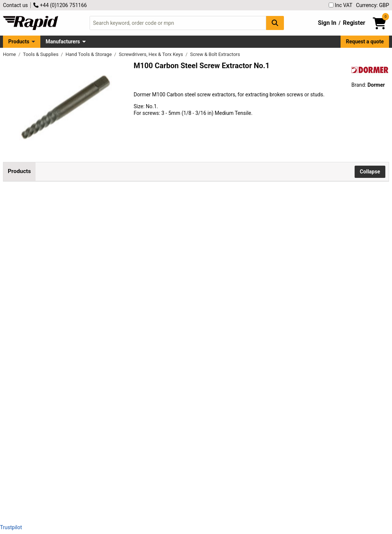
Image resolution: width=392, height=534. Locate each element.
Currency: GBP (373, 5)
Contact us (15, 5)
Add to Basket (242, 219)
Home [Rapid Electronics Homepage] (10, 54)
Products (19, 42)
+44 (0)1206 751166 (60, 5)
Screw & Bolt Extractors (215, 54)
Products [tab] (19, 171)
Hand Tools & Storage (89, 54)
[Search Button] (275, 23)
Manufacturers (63, 42)
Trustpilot (11, 527)
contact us (212, 364)
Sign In (327, 23)
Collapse (370, 172)
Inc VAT (341, 5)
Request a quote (365, 42)
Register (354, 23)
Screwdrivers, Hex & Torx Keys (152, 54)
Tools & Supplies (41, 54)
